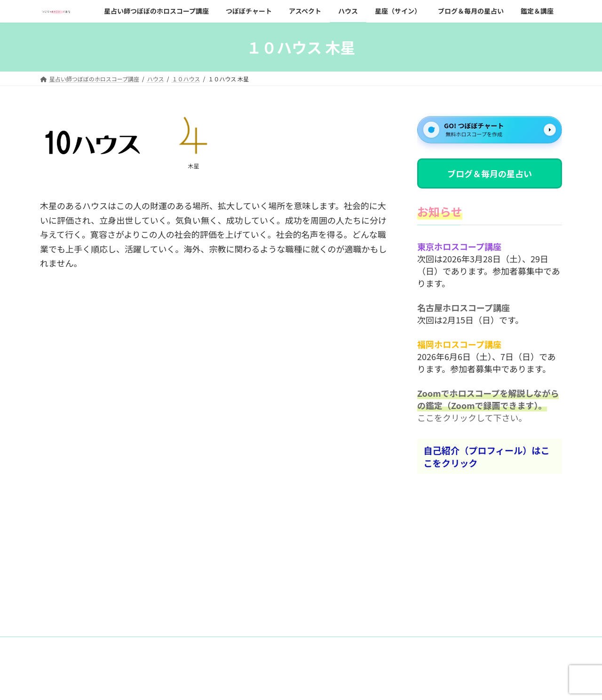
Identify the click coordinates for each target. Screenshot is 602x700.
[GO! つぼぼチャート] (490, 130)
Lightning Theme (298, 684)
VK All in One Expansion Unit (364, 684)
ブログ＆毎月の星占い (490, 173)
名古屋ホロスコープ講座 (463, 308)
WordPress (248, 684)
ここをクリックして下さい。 (472, 418)
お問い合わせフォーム (77, 645)
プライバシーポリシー (151, 645)
